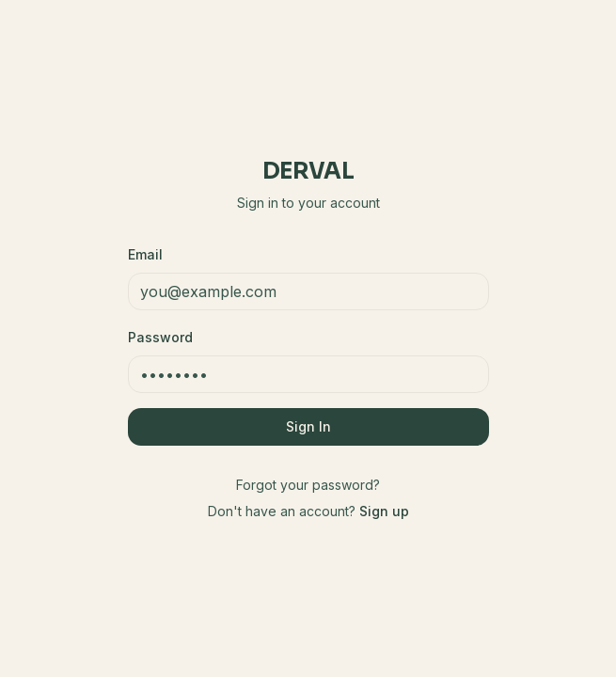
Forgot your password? (308, 485)
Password (160, 337)
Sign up (384, 511)
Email (145, 254)
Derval (308, 171)
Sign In (308, 426)
